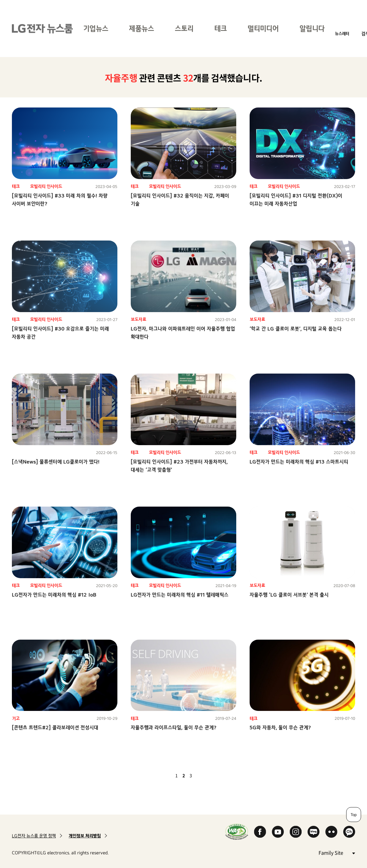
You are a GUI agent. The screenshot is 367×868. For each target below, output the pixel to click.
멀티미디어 (263, 28)
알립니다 (312, 28)
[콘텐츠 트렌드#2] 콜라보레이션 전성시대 (55, 727)
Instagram (296, 832)
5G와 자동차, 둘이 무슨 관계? (280, 727)
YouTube (278, 832)
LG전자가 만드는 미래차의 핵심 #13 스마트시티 (299, 462)
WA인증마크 (237, 832)
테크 (220, 28)
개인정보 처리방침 (85, 836)
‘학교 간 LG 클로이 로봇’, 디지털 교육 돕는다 (296, 329)
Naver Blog (314, 832)
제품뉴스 (141, 28)
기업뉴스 (96, 28)
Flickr (331, 832)
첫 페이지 (159, 775)
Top (354, 815)
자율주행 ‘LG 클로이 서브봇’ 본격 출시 (289, 595)
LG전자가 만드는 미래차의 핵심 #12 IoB (54, 595)
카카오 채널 (349, 832)
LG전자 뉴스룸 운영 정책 (34, 836)
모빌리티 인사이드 (46, 186)
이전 (166, 775)
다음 (201, 775)
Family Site (337, 852)
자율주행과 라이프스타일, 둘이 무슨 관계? (174, 727)
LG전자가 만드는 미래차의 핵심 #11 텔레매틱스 (180, 595)
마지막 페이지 (208, 775)
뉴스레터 (342, 33)
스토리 (184, 28)
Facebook (260, 832)
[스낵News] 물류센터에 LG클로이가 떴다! (56, 462)
